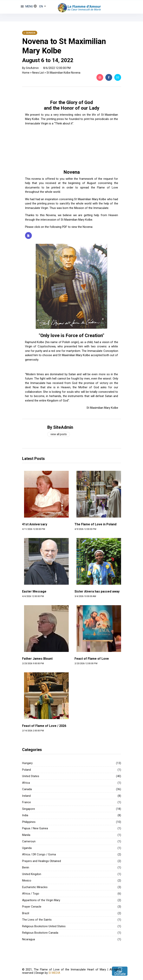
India (25, 815)
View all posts (59, 434)
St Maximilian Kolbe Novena (63, 73)
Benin (26, 867)
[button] (40, 6)
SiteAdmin (32, 68)
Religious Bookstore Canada (40, 933)
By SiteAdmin (60, 427)
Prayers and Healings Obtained (42, 861)
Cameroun (29, 841)
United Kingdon (32, 874)
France (26, 802)
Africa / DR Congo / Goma (39, 854)
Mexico (27, 881)
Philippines (29, 822)
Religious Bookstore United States (44, 926)
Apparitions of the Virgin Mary (41, 900)
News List (38, 73)
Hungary (27, 763)
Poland (26, 770)
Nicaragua (29, 939)
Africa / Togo (31, 894)
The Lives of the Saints (37, 920)
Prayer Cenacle (32, 907)
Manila (26, 835)
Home (26, 73)
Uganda (27, 848)
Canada (27, 789)
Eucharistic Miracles (35, 887)
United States (31, 776)
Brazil (26, 913)
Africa (26, 783)
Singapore (29, 809)
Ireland (26, 796)
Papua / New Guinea (35, 828)
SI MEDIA (54, 972)
